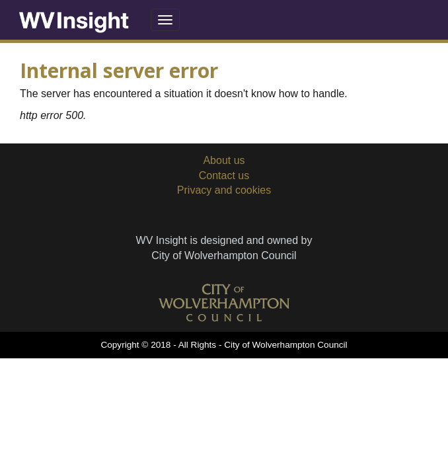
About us (224, 160)
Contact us (224, 176)
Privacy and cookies (224, 190)
